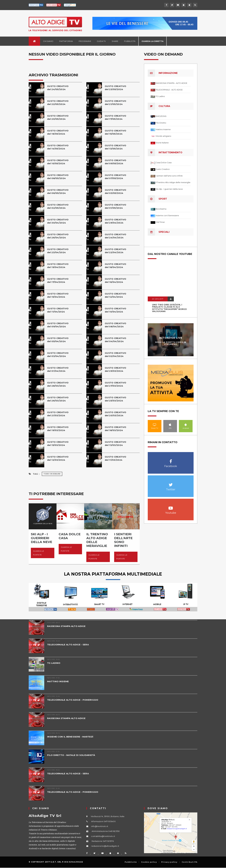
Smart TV (155, 425)
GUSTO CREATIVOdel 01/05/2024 (115, 206)
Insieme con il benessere (167, 215)
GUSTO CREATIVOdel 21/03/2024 (58, 414)
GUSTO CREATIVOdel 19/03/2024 (58, 429)
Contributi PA (190, 862)
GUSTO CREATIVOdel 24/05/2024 (58, 88)
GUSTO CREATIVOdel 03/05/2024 (115, 191)
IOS (170, 425)
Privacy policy (169, 862)
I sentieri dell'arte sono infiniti (169, 176)
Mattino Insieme (163, 129)
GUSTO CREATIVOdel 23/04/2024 (58, 251)
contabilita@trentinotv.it (103, 836)
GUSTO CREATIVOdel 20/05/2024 (58, 117)
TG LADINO (54, 663)
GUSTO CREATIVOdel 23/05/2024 (115, 88)
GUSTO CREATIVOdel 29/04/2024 (115, 221)
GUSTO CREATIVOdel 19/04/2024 (58, 266)
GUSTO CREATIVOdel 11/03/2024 (115, 458)
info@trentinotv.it (100, 826)
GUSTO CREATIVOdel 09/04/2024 (58, 325)
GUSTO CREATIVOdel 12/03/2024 (58, 458)
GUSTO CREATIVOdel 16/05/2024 (58, 132)
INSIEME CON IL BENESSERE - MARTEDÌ (70, 737)
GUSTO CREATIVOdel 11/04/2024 (58, 310)
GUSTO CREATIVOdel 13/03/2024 (115, 443)
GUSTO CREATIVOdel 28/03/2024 (58, 384)
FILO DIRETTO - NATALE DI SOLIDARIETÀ (71, 755)
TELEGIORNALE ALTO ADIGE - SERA (68, 645)
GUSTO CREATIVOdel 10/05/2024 (58, 162)
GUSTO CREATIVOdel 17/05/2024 (115, 117)
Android (186, 425)
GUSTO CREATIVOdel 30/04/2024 (58, 221)
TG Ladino (160, 96)
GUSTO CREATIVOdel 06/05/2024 (58, 191)
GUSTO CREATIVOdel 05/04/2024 (58, 340)
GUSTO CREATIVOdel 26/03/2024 (58, 399)
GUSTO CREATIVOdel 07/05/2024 (115, 177)
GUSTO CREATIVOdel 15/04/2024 (58, 295)
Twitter (171, 483)
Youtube (171, 507)
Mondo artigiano (163, 136)
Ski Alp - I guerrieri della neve (169, 189)
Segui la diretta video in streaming (171, 343)
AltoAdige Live (171, 338)
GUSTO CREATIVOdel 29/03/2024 (115, 369)
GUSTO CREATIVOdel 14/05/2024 (58, 147)
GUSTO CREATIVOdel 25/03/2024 (115, 399)
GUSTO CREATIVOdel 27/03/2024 (115, 384)
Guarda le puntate (39, 553)
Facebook (171, 460)
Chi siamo (48, 41)
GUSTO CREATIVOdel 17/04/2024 (58, 280)
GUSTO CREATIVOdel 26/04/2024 (58, 236)
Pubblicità (130, 41)
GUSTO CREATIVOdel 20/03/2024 (115, 414)
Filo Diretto (161, 123)
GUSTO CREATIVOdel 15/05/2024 (115, 132)
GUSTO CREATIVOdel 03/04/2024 (58, 355)
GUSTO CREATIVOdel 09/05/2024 (115, 162)
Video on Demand (52, 474)
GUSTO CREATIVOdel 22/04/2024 (115, 251)
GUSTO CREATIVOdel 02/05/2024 (58, 206)
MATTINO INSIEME (58, 681)
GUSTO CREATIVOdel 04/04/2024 (115, 340)
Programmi (85, 41)
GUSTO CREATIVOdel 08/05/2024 (58, 177)
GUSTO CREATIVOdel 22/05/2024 (58, 103)
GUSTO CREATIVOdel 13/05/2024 (115, 147)
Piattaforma (66, 41)
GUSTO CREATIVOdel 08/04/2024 (115, 325)
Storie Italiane (162, 143)
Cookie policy (149, 862)
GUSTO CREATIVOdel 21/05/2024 (115, 103)
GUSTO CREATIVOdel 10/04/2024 (115, 310)
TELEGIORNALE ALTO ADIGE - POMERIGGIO (73, 700)
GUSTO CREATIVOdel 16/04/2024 (115, 280)
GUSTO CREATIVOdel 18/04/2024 (115, 266)
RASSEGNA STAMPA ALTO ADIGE (66, 626)
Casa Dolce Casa (164, 162)
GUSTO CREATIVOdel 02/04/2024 (115, 355)
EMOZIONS (161, 116)
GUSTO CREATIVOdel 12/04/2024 (115, 295)
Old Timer (160, 222)
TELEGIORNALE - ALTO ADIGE (169, 90)
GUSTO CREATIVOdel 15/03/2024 (58, 443)
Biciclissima (161, 209)
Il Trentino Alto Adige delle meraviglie (173, 182)
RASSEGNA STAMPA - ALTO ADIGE (171, 83)
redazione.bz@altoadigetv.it (105, 846)
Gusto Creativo (163, 169)
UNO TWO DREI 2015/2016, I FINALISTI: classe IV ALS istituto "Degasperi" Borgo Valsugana (169, 308)
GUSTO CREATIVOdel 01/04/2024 (58, 369)
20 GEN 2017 (158, 299)
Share (115, 41)
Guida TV (101, 41)
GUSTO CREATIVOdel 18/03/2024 (115, 429)
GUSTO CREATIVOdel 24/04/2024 (115, 236)
